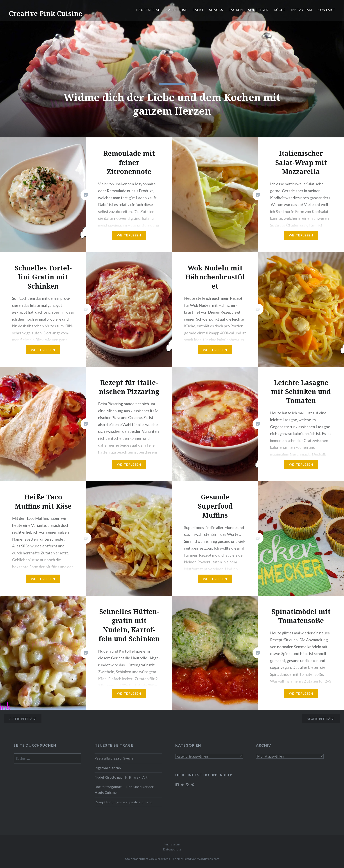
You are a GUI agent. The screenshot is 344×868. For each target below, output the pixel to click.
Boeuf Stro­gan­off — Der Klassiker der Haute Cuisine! (124, 789)
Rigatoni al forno (108, 768)
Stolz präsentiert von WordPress (148, 859)
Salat (198, 10)
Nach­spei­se (176, 10)
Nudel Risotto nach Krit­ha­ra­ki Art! (122, 777)
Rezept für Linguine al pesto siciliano (124, 802)
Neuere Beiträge (321, 719)
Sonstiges (258, 10)
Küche (280, 10)
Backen (236, 10)
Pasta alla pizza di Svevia (114, 758)
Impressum (172, 844)
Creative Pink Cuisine (46, 13)
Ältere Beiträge (23, 719)
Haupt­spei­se (148, 10)
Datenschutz (172, 849)
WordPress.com (208, 859)
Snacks (216, 10)
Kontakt (326, 10)
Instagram (302, 10)
